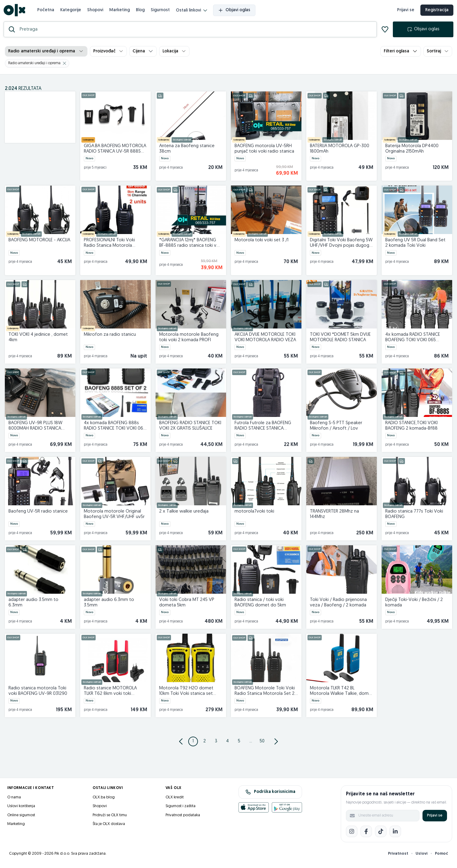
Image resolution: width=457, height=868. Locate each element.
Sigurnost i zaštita (181, 808)
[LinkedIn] (395, 833)
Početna (47, 11)
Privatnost (398, 856)
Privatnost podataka (183, 817)
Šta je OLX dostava (109, 826)
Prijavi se (435, 818)
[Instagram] (352, 833)
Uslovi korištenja (21, 808)
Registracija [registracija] (436, 11)
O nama (14, 799)
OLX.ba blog (104, 799)
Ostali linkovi (193, 12)
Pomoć (441, 856)
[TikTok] (381, 833)
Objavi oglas (235, 12)
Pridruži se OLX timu (110, 817)
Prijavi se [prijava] (404, 11)
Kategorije (72, 11)
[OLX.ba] (16, 11)
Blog (141, 11)
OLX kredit (175, 799)
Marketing (121, 11)
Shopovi (96, 11)
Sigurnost (161, 11)
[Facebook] (366, 833)
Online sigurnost (21, 817)
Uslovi (422, 856)
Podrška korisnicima (270, 794)
